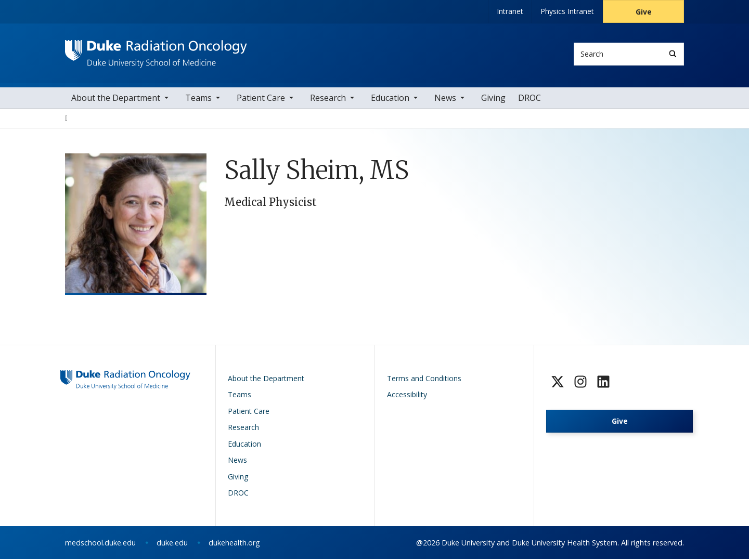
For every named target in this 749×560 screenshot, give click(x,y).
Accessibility (407, 395)
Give (644, 12)
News (445, 99)
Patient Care (261, 99)
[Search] (673, 54)
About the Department (116, 99)
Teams (198, 99)
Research (328, 99)
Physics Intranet (567, 11)
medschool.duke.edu (100, 544)
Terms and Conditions (424, 379)
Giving (493, 99)
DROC (530, 99)
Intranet (510, 11)
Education (390, 99)
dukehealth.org (234, 544)
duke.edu (172, 544)
